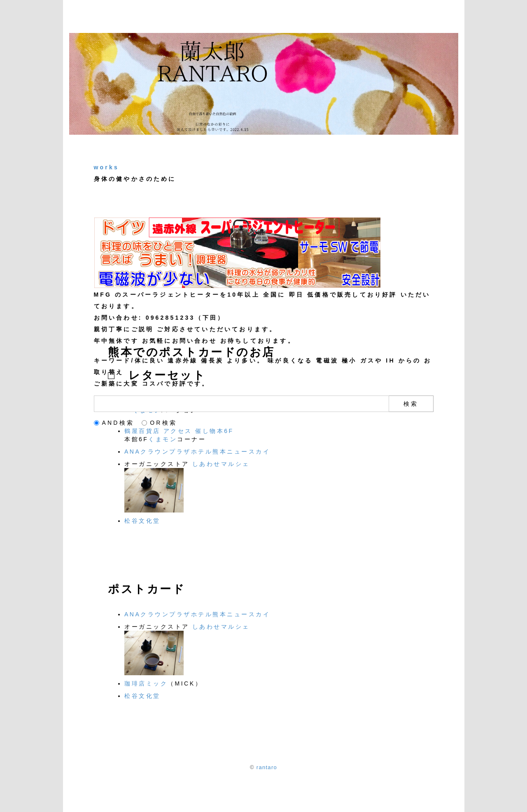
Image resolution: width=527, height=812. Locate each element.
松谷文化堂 (142, 521)
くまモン (163, 439)
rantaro (267, 767)
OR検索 (159, 423)
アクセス (178, 431)
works (106, 167)
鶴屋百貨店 (144, 431)
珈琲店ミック (146, 683)
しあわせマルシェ (221, 464)
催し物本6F (214, 431)
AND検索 (114, 423)
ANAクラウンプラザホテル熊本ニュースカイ (197, 452)
